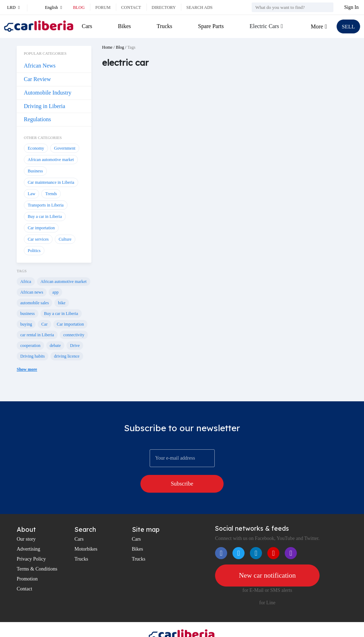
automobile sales (34, 303)
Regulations (37, 119)
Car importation (41, 228)
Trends (51, 194)
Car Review (37, 79)
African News (40, 66)
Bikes (124, 26)
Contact (131, 7)
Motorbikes (86, 531)
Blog (79, 7)
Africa (26, 282)
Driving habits (33, 356)
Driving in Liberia (44, 106)
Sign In (351, 7)
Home (107, 47)
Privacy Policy (31, 541)
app (55, 292)
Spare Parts (210, 26)
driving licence (67, 356)
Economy (36, 148)
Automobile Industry (48, 93)
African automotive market (51, 160)
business (28, 314)
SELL (348, 26)
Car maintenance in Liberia (51, 182)
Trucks (164, 26)
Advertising (28, 531)
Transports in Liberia (46, 205)
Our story (26, 521)
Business (35, 171)
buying (26, 324)
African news (32, 292)
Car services (38, 239)
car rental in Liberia (37, 335)
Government (65, 148)
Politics (34, 251)
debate (55, 346)
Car (44, 324)
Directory (164, 7)
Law (31, 194)
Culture (65, 239)
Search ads (199, 7)
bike (62, 303)
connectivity (74, 335)
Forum (103, 7)
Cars (87, 26)
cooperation (30, 346)
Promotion (27, 561)
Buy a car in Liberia (45, 216)
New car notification (267, 557)
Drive (75, 346)
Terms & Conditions (37, 551)
